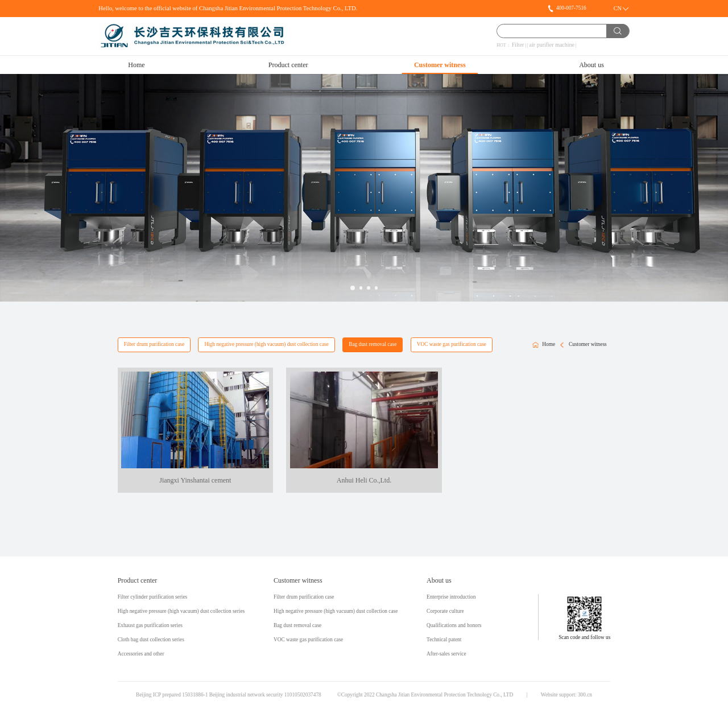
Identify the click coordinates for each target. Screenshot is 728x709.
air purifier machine (552, 45)
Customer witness (440, 65)
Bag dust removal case (373, 344)
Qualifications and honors (454, 626)
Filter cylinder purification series (153, 597)
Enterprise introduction (451, 597)
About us (591, 65)
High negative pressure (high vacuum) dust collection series (181, 611)
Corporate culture (445, 611)
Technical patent (444, 640)
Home (136, 65)
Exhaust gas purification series (150, 626)
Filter (518, 45)
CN (618, 9)
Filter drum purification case (154, 344)
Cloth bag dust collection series (151, 640)
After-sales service (446, 654)
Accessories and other (141, 654)
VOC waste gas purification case (452, 344)
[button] (353, 288)
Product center (288, 65)
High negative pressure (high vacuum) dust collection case (266, 344)
